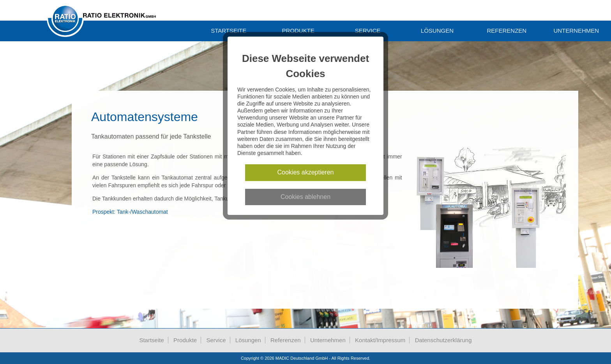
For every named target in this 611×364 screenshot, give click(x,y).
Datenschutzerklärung (443, 340)
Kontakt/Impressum (380, 340)
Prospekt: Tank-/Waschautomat (130, 212)
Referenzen (507, 31)
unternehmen (576, 31)
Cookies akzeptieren (306, 172)
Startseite (229, 31)
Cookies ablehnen (305, 197)
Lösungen (437, 31)
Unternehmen (328, 340)
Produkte (298, 31)
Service (368, 31)
